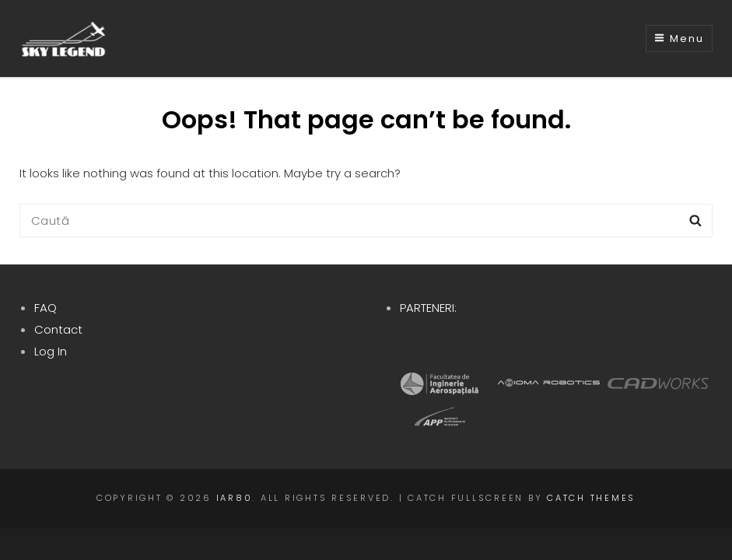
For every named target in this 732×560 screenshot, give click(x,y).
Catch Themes (591, 498)
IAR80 (235, 498)
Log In (51, 351)
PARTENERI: (428, 308)
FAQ (46, 308)
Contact (58, 329)
